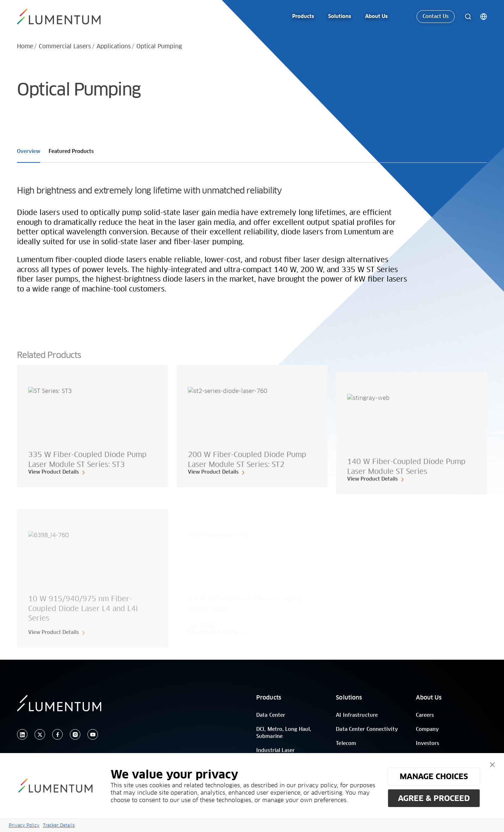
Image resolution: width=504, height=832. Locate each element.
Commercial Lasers (65, 47)
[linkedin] (22, 735)
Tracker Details (59, 825)
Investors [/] (428, 744)
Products (269, 698)
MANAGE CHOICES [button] (434, 776)
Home (25, 47)
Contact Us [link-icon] (436, 17)
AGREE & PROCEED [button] (434, 798)
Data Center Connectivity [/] (367, 729)
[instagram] (75, 735)
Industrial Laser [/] (276, 751)
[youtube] (93, 735)
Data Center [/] (271, 715)
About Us (429, 698)
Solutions (349, 698)
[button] (492, 765)
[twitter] (40, 735)
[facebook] (57, 735)
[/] (63, 17)
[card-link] (93, 427)
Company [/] (428, 729)
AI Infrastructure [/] (357, 715)
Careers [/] (425, 715)
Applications (114, 47)
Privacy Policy (24, 825)
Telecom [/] (346, 744)
